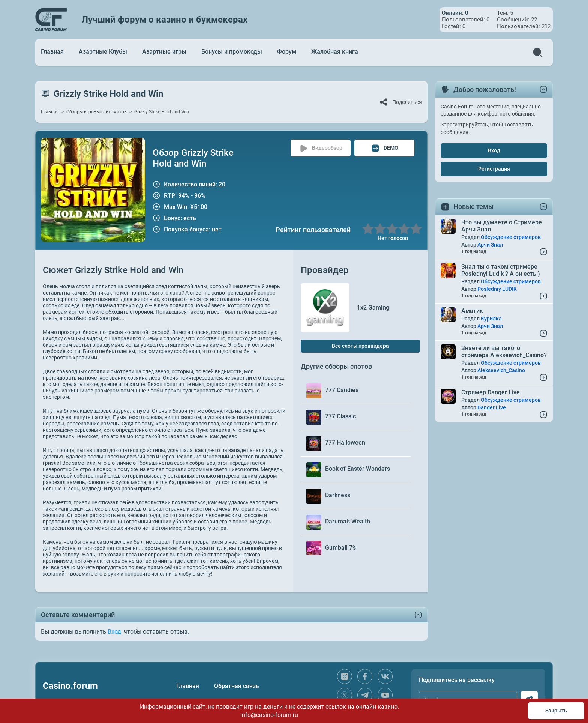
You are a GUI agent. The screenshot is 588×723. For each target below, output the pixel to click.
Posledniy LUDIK (497, 289)
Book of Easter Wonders (358, 469)
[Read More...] (543, 252)
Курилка (491, 319)
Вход (494, 150)
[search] (538, 53)
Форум (287, 52)
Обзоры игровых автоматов (97, 112)
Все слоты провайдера (360, 346)
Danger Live (492, 407)
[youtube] (385, 695)
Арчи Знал (490, 245)
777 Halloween (345, 443)
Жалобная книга (335, 52)
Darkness (338, 495)
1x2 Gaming (373, 307)
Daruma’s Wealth (348, 521)
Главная (52, 52)
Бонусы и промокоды (232, 52)
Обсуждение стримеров (511, 237)
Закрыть (556, 711)
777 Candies (342, 390)
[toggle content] (418, 615)
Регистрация (494, 169)
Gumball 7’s (340, 548)
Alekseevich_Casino (501, 370)
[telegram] (365, 695)
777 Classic (340, 416)
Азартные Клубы (103, 52)
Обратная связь (237, 686)
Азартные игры (164, 52)
